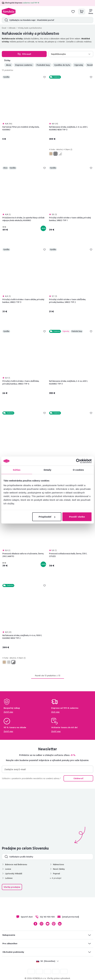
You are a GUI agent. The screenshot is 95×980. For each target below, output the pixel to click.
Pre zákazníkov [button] (10, 943)
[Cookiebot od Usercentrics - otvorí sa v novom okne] (78, 461)
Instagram (41, 924)
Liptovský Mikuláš (14, 873)
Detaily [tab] (48, 470)
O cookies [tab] (78, 470)
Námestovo (59, 864)
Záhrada (12, 28)
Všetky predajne (12, 887)
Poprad (56, 873)
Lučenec (9, 878)
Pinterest (54, 924)
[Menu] (91, 12)
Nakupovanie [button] (9, 935)
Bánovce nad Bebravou (16, 864)
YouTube (48, 924)
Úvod (4, 28)
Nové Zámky (59, 869)
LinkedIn (60, 924)
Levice (8, 869)
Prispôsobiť (47, 517)
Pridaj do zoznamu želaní (45, 77)
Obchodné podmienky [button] (13, 952)
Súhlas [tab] (17, 470)
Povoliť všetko (77, 517)
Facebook (35, 924)
